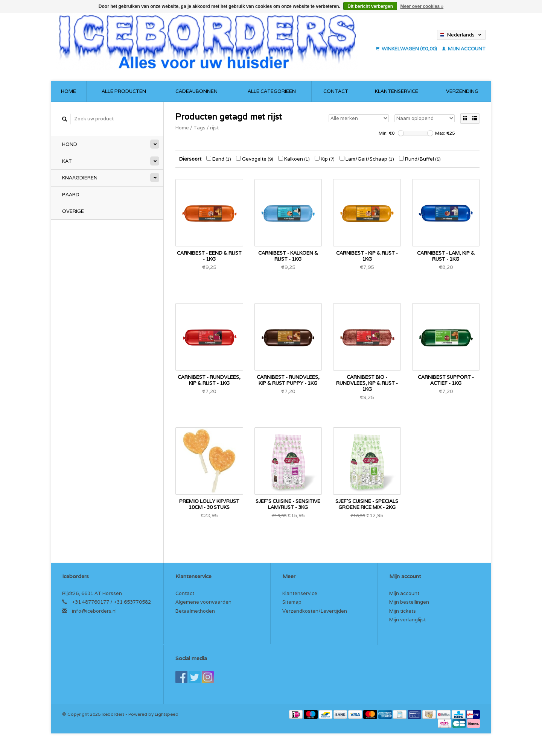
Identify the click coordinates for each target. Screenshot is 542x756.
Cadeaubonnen (196, 91)
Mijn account (464, 49)
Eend (219, 159)
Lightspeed (167, 714)
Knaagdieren (80, 178)
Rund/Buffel (420, 159)
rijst (214, 128)
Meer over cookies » (422, 6)
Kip (325, 159)
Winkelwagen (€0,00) (407, 49)
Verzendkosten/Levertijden (315, 611)
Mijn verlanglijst (407, 620)
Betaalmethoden (195, 611)
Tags (199, 128)
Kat (67, 161)
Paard (71, 195)
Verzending (462, 91)
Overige (73, 211)
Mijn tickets (403, 611)
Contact (336, 91)
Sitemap (292, 602)
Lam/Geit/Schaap (367, 159)
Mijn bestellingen (409, 602)
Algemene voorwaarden (203, 602)
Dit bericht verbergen (370, 6)
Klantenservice (397, 91)
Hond (70, 144)
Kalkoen (294, 159)
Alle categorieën (272, 91)
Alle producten (124, 91)
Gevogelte (255, 159)
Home (69, 91)
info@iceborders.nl (94, 611)
